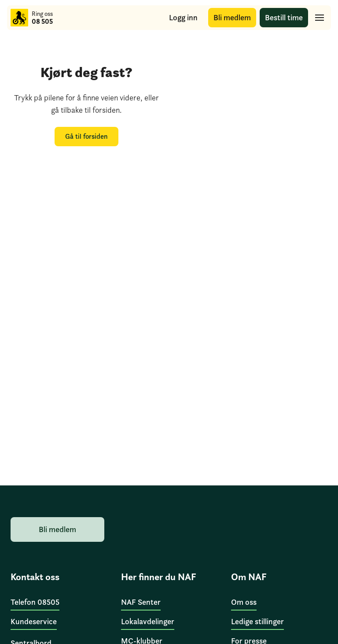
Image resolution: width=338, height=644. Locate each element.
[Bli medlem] (232, 18)
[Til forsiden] (19, 18)
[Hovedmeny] (320, 18)
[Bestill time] (284, 18)
